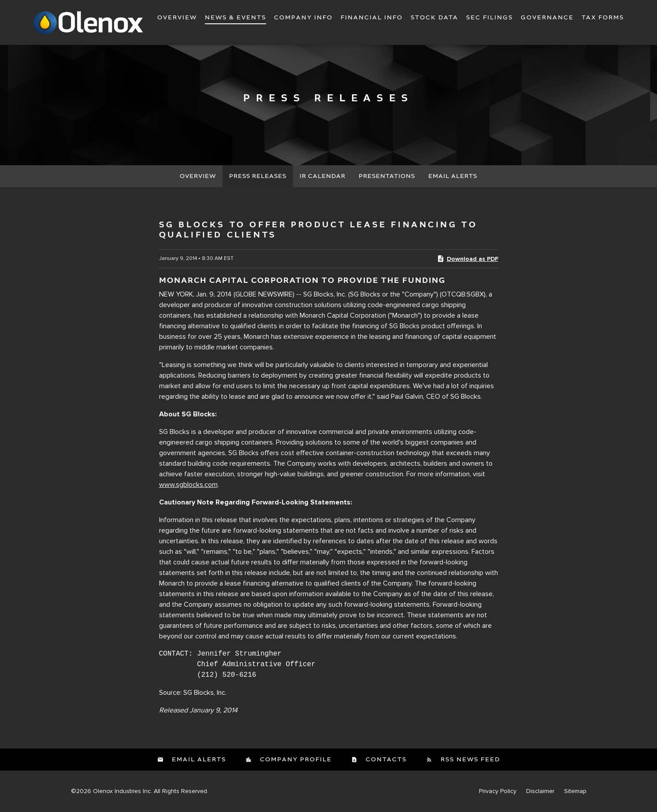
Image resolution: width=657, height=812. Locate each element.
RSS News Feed (469, 760)
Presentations (387, 176)
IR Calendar (323, 176)
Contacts (385, 760)
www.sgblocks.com (188, 485)
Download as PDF (468, 259)
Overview (177, 18)
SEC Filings (490, 18)
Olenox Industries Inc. (122, 791)
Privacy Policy (498, 791)
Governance (547, 18)
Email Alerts (453, 176)
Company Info (303, 18)
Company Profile (295, 760)
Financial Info (372, 18)
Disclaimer (540, 791)
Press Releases (258, 176)
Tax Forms (603, 18)
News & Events (236, 18)
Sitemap (575, 791)
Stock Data (434, 18)
